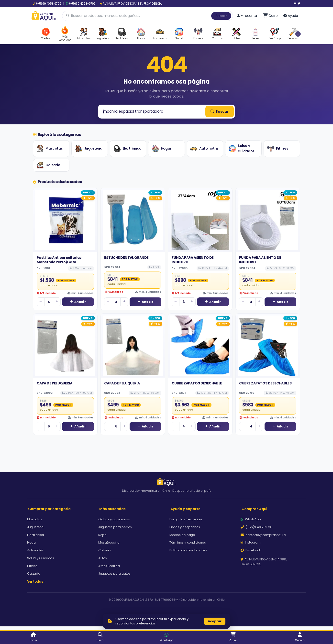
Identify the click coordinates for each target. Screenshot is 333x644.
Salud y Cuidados (242, 148)
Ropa (102, 535)
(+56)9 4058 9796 (47, 4)
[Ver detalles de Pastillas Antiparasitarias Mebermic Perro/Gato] (65, 220)
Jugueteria (89, 149)
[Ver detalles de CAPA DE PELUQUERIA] (65, 346)
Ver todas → (37, 582)
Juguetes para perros (115, 527)
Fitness (278, 149)
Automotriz (205, 149)
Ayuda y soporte (185, 509)
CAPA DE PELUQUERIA (54, 383)
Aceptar (215, 621)
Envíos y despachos (185, 527)
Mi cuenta (247, 16)
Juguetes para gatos (114, 573)
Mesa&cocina (109, 542)
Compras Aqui (254, 509)
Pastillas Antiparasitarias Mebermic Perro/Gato (59, 260)
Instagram (251, 542)
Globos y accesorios (114, 519)
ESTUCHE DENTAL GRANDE (126, 258)
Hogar (162, 149)
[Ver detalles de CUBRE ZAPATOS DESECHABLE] (200, 346)
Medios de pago (182, 535)
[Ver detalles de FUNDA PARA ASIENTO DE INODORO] (200, 220)
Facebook (251, 550)
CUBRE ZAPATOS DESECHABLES (265, 383)
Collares (105, 550)
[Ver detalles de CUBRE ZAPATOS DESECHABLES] (268, 346)
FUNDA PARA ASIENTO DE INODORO (193, 260)
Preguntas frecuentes (186, 519)
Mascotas (50, 149)
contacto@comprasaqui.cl (263, 535)
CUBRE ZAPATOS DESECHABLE (197, 383)
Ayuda (291, 16)
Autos (103, 558)
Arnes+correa (109, 566)
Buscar (221, 16)
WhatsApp (251, 519)
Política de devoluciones (188, 550)
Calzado (48, 165)
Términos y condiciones (188, 542)
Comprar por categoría (49, 509)
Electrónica (128, 149)
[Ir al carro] (270, 16)
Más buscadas (112, 509)
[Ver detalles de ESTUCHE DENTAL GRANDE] (133, 220)
